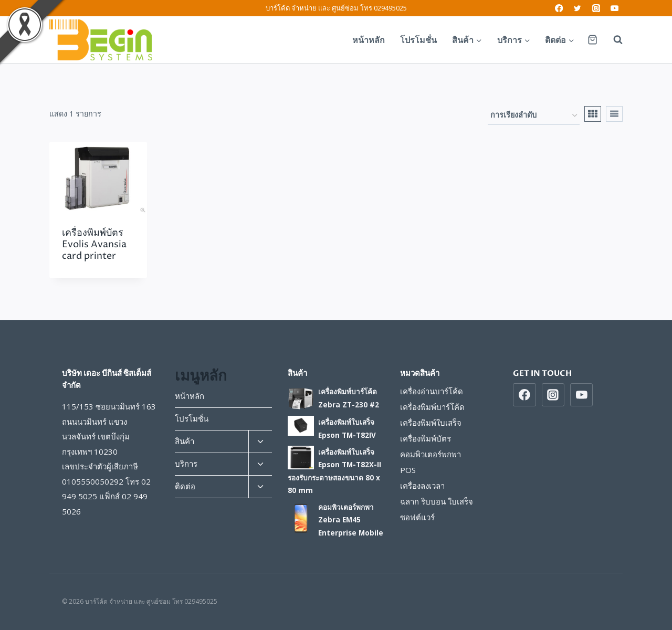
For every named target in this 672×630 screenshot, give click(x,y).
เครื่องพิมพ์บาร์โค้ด (432, 407)
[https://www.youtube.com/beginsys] (582, 395)
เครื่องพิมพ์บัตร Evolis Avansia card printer (94, 244)
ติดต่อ (185, 486)
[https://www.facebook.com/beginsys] (524, 395)
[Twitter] (578, 8)
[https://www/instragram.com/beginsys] (553, 395)
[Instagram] (596, 8)
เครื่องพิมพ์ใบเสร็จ (431, 423)
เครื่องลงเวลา (422, 486)
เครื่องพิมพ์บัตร (426, 438)
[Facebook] (559, 8)
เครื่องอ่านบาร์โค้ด (432, 391)
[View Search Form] (613, 40)
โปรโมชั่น (418, 40)
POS (408, 470)
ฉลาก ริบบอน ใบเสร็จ (437, 501)
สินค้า (185, 441)
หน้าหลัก (369, 40)
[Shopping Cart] (592, 40)
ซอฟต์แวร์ (417, 517)
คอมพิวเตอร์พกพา (430, 454)
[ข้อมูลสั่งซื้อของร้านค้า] (534, 116)
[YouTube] (615, 8)
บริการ (186, 464)
